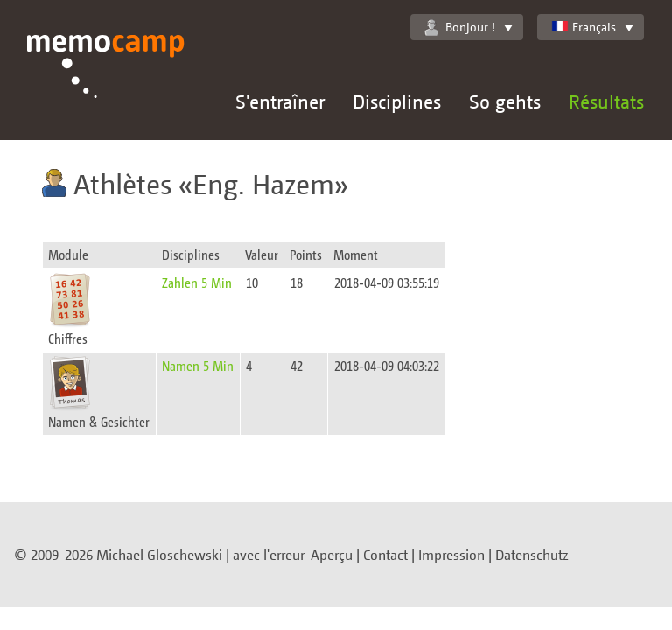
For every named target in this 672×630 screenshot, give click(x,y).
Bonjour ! (460, 27)
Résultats (606, 101)
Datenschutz (532, 555)
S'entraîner (280, 101)
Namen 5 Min (198, 365)
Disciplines (397, 101)
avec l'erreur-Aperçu (293, 555)
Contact (385, 555)
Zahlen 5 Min (197, 282)
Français (584, 27)
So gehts (505, 101)
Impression (451, 555)
